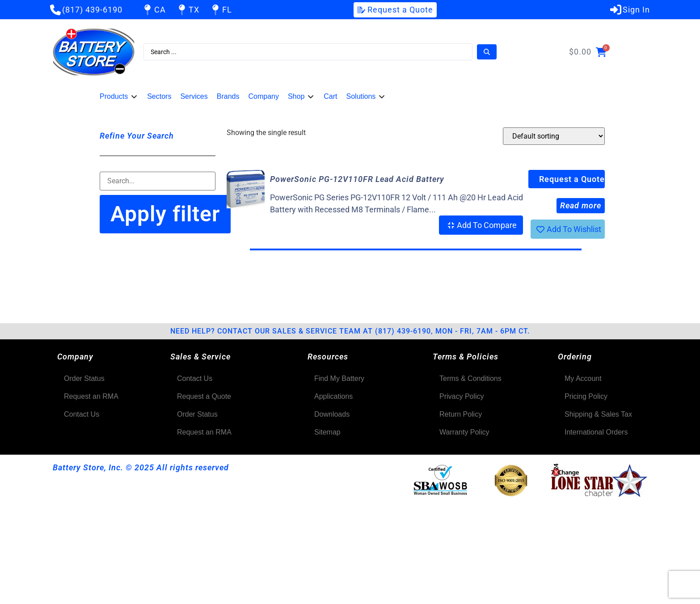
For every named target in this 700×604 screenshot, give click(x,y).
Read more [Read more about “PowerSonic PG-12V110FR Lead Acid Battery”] (581, 205)
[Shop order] (554, 136)
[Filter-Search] (158, 181)
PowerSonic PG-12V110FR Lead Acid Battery (357, 179)
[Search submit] (487, 52)
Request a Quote (572, 179)
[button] (119, 97)
